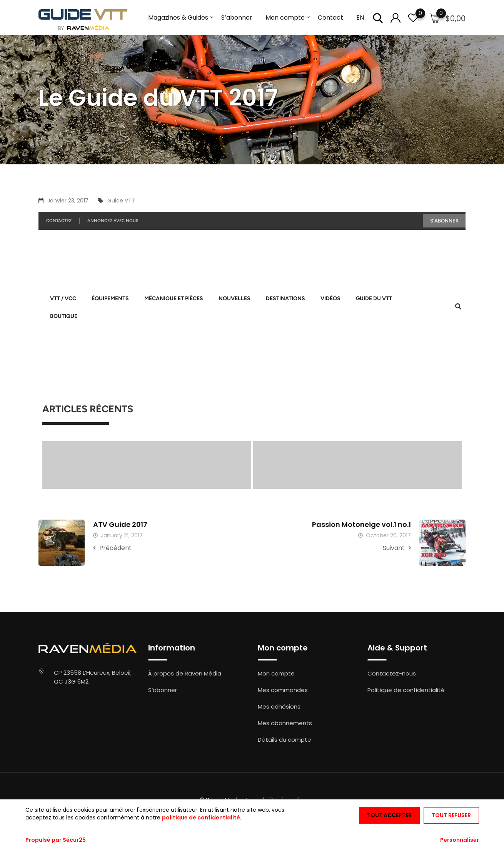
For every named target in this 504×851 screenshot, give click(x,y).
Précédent (112, 548)
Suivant (397, 548)
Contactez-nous (392, 673)
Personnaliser (460, 840)
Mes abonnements (285, 723)
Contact (330, 18)
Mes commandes (283, 690)
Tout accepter (389, 815)
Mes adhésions (279, 706)
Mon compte (285, 18)
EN (360, 18)
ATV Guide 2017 (120, 524)
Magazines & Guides (178, 18)
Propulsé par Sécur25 (56, 840)
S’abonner (237, 18)
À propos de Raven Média (185, 673)
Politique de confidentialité (406, 690)
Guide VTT (121, 201)
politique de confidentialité (201, 818)
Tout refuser (451, 815)
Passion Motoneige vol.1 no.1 (361, 524)
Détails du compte (285, 740)
